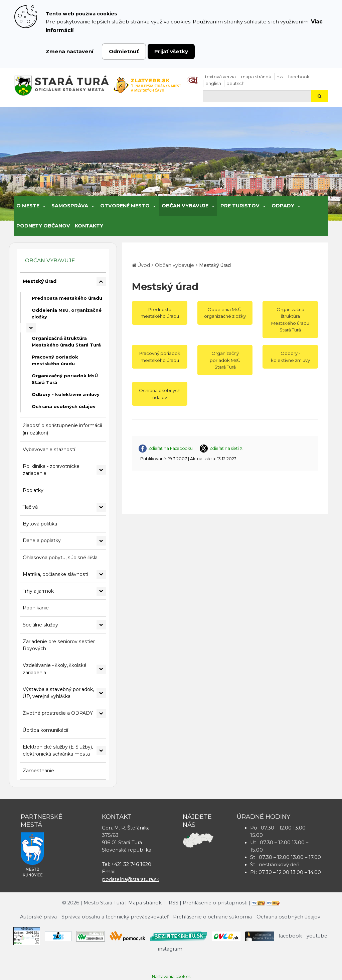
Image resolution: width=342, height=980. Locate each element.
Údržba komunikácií (45, 730)
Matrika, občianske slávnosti (55, 574)
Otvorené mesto (125, 206)
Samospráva (70, 206)
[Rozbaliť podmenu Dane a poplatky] (101, 541)
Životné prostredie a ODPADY (58, 713)
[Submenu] (44, 206)
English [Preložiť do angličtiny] (213, 83)
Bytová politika (40, 524)
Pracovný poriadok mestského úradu (55, 360)
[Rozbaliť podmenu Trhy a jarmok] (101, 591)
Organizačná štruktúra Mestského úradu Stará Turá (66, 341)
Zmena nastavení (70, 51)
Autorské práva (38, 917)
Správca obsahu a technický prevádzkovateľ (115, 917)
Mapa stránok (256, 77)
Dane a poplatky (42, 541)
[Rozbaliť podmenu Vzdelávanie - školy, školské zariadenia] (101, 669)
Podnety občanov (43, 226)
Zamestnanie (38, 771)
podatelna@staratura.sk (131, 879)
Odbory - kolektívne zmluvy (66, 394)
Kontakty (89, 226)
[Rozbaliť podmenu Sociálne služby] (101, 625)
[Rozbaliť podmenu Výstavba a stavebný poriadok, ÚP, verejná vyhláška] (101, 693)
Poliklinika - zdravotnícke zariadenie (51, 470)
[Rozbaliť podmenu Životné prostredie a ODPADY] (101, 713)
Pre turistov (240, 206)
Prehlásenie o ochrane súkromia (212, 917)
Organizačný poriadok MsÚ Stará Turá (65, 379)
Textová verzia (220, 77)
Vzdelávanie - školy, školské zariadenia (55, 669)
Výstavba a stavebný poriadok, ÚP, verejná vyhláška (58, 693)
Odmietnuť (124, 51)
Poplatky (33, 490)
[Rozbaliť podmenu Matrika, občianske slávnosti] (101, 575)
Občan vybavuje (185, 206)
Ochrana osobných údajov (64, 406)
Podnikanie (36, 608)
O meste (28, 206)
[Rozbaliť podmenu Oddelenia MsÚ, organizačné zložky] (31, 328)
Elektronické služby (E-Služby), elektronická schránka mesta (58, 750)
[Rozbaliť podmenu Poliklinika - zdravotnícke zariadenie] (101, 470)
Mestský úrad (40, 281)
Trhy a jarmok (38, 591)
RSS (280, 77)
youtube (317, 936)
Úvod (144, 265)
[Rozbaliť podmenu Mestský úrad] (101, 282)
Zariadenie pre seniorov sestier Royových (59, 645)
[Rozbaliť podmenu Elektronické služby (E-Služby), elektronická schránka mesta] (101, 751)
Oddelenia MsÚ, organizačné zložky (67, 313)
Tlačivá (30, 507)
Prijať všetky (171, 51)
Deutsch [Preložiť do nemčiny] (235, 83)
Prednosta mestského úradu (67, 298)
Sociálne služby (40, 625)
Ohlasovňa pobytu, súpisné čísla (60, 558)
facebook (299, 77)
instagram (170, 949)
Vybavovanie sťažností (49, 450)
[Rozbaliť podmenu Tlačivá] (101, 507)
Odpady (283, 206)
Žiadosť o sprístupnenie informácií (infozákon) (62, 429)
